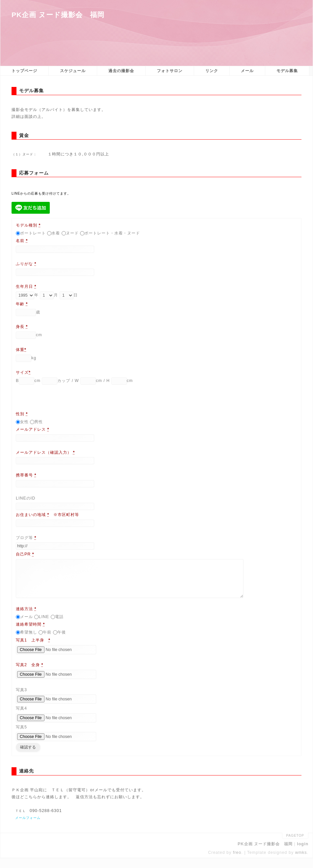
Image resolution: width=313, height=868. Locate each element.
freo (237, 862)
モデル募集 (287, 71)
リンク (212, 71)
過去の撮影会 (121, 71)
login (303, 854)
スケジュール (73, 71)
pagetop (295, 845)
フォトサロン (170, 71)
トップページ (24, 71)
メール (247, 71)
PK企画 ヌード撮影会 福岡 (58, 15)
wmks (301, 862)
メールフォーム (28, 827)
